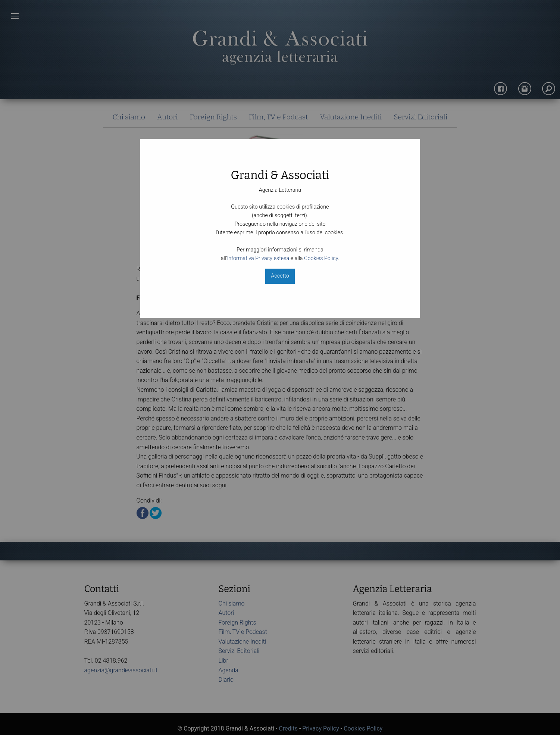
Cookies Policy (321, 258)
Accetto (280, 276)
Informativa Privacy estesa (258, 258)
